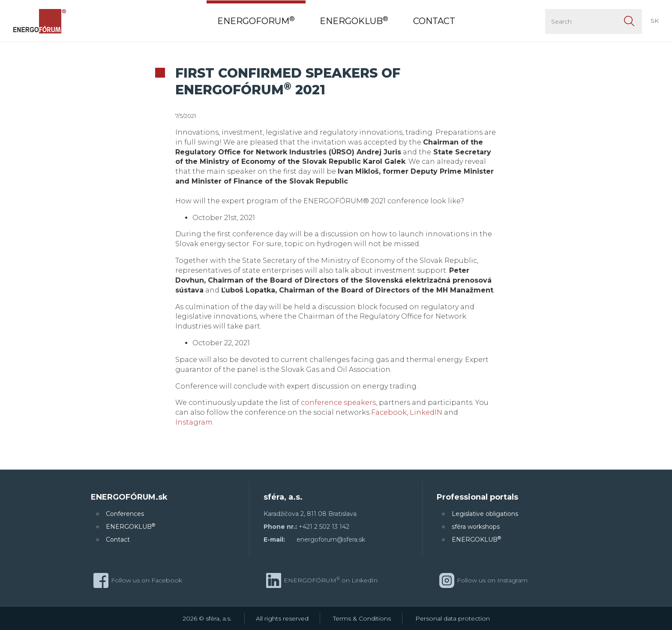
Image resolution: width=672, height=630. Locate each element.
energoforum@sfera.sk (331, 540)
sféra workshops (476, 527)
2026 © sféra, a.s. (207, 618)
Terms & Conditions (362, 618)
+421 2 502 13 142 (324, 527)
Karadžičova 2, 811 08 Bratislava (310, 514)
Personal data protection (453, 618)
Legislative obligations (485, 514)
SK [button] (655, 21)
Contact (118, 540)
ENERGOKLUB (130, 526)
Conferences (125, 514)
